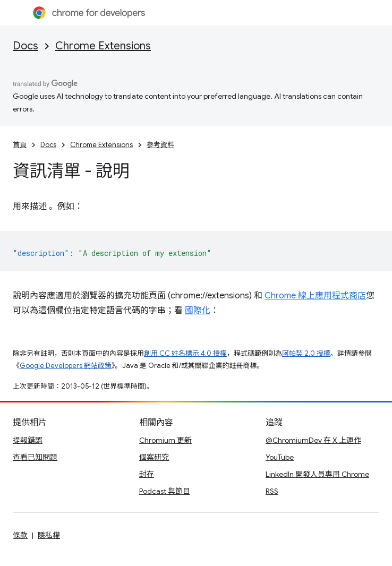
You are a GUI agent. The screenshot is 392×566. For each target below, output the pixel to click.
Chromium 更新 (165, 440)
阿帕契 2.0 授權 (306, 353)
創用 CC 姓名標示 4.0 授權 (185, 353)
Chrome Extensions (103, 46)
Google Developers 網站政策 (66, 366)
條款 (20, 535)
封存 (147, 474)
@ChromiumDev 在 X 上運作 (313, 440)
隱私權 (49, 535)
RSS (272, 491)
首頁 (20, 145)
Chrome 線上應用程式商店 (315, 296)
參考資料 (160, 145)
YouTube (280, 457)
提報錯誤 (28, 440)
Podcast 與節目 (165, 491)
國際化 (198, 311)
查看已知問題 (35, 457)
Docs (25, 46)
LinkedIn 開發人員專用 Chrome (317, 474)
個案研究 (154, 457)
